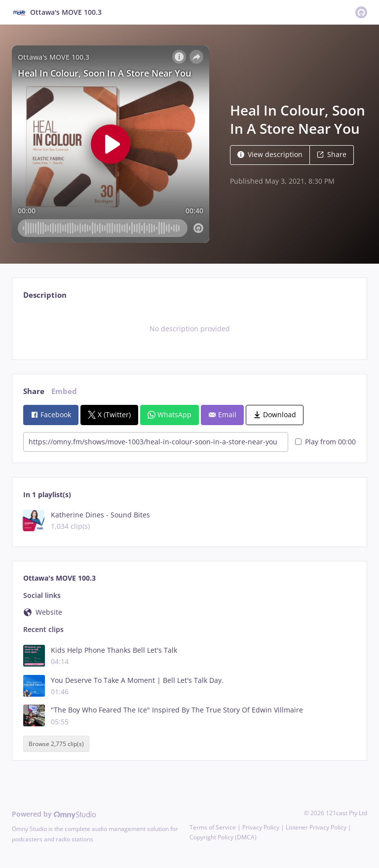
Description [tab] (45, 295)
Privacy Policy (261, 827)
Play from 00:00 (325, 442)
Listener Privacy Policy (316, 827)
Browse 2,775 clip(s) (56, 744)
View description (270, 154)
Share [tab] (34, 391)
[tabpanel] (189, 329)
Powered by (54, 814)
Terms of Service (213, 827)
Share (332, 154)
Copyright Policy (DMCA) (223, 837)
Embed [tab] (64, 391)
